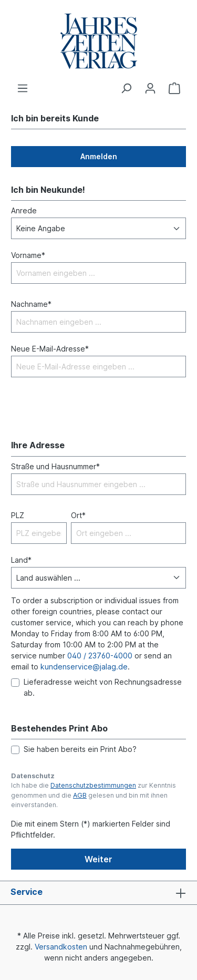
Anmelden (99, 156)
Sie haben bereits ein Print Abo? (80, 749)
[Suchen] (126, 88)
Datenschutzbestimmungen (93, 785)
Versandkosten (61, 947)
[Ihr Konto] (150, 88)
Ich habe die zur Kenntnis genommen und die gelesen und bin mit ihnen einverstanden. (94, 795)
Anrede (24, 210)
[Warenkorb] (174, 88)
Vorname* (28, 255)
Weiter (98, 859)
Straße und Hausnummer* (55, 466)
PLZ (18, 515)
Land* (21, 560)
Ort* (78, 515)
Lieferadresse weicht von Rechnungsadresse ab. (103, 687)
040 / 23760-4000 (100, 656)
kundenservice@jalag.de (84, 667)
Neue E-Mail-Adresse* (50, 349)
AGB (80, 795)
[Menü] (23, 88)
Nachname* (31, 304)
